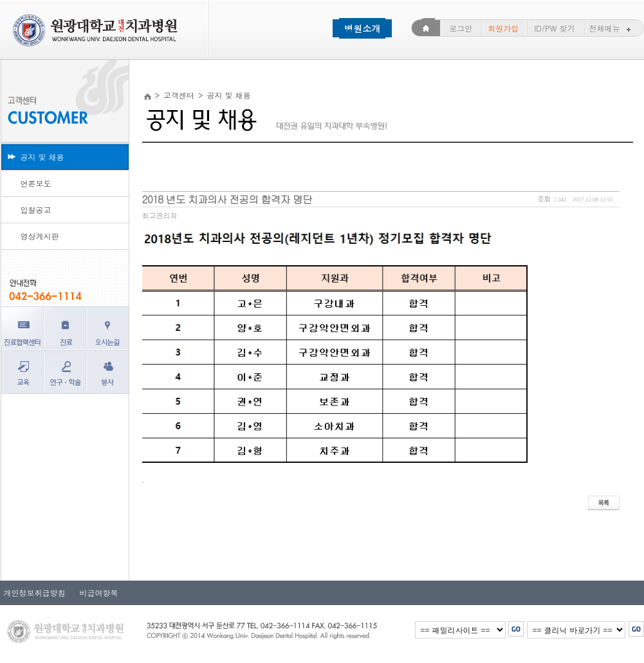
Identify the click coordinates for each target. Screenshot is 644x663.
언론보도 (36, 183)
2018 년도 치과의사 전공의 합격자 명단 (227, 199)
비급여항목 (95, 593)
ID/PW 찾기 (554, 28)
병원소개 (362, 28)
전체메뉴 (612, 28)
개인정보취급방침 (35, 593)
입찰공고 (36, 210)
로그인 (461, 28)
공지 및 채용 (42, 157)
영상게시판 (40, 236)
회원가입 (503, 28)
